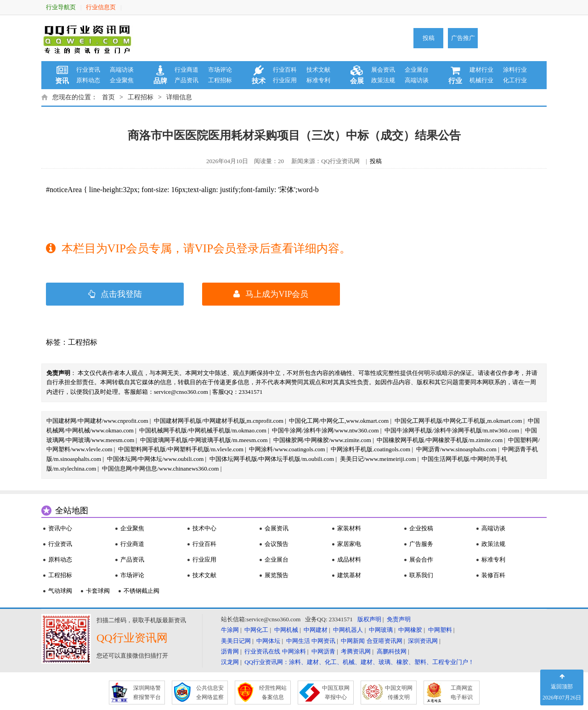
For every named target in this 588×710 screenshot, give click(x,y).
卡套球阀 (98, 591)
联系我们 (421, 575)
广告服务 (421, 544)
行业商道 (187, 70)
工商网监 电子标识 (462, 693)
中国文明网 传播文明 (399, 693)
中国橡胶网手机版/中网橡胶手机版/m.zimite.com (440, 440)
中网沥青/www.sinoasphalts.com (456, 449)
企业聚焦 (122, 80)
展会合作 (421, 559)
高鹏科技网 (392, 651)
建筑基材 (349, 575)
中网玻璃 (381, 630)
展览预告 (277, 575)
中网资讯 (323, 641)
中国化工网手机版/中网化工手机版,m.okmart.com (458, 421)
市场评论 (220, 70)
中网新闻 (353, 641)
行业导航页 (61, 7)
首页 (108, 97)
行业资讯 (88, 70)
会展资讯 (277, 528)
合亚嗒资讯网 (384, 641)
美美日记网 (236, 641)
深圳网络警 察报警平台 (147, 693)
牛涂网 (230, 630)
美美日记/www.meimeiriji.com (378, 459)
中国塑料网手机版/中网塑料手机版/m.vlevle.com (181, 449)
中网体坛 (268, 641)
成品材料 (349, 559)
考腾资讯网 (356, 651)
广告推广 (463, 38)
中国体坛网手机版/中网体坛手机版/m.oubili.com (272, 459)
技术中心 (204, 528)
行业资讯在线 (262, 651)
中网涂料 (294, 651)
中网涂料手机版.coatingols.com (370, 449)
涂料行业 (515, 70)
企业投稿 (421, 528)
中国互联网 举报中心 (336, 693)
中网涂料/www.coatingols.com (287, 449)
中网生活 (298, 641)
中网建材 (316, 630)
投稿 (429, 38)
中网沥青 (323, 651)
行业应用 (285, 80)
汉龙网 (230, 662)
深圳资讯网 (423, 641)
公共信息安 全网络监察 (210, 693)
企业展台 (417, 70)
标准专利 (318, 80)
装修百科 (493, 575)
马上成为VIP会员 (271, 294)
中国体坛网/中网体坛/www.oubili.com (155, 459)
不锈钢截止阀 (141, 591)
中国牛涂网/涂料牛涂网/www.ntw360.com (325, 430)
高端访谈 (122, 70)
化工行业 (515, 80)
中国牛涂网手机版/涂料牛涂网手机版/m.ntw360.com (452, 430)
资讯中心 (60, 528)
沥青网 (230, 651)
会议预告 (277, 544)
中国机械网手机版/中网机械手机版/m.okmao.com (203, 430)
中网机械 (286, 630)
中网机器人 (348, 630)
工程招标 (220, 80)
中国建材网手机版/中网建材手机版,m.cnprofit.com (219, 421)
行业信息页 (101, 7)
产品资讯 (187, 80)
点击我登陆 (115, 294)
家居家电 (349, 544)
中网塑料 (440, 630)
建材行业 (481, 70)
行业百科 (285, 70)
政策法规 (383, 80)
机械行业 (481, 80)
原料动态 (88, 80)
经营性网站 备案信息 (273, 693)
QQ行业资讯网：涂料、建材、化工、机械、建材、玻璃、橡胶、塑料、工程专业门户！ (359, 662)
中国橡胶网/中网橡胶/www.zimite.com (322, 440)
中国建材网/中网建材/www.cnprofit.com (97, 421)
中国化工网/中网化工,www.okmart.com (339, 421)
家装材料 (349, 528)
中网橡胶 (410, 630)
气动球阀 (60, 591)
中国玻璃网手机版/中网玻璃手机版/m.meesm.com (204, 440)
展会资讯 (383, 70)
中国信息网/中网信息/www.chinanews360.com (161, 469)
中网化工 (256, 630)
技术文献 (318, 70)
